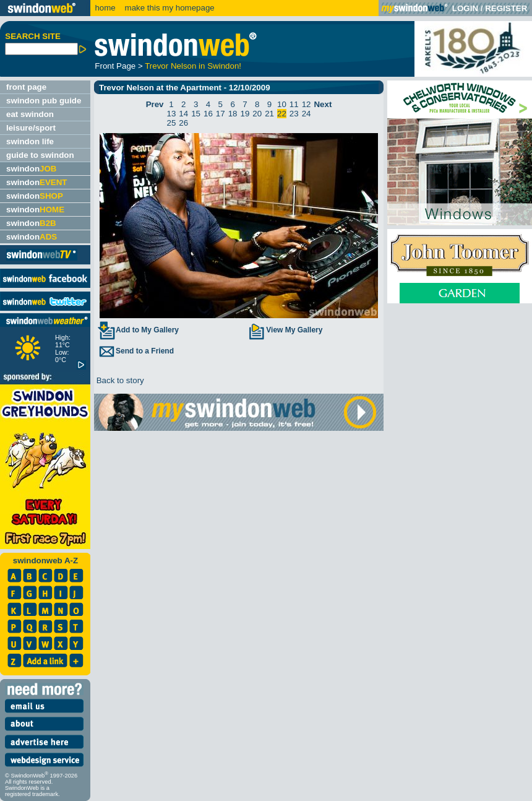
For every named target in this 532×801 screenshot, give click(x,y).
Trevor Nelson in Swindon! (193, 66)
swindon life (30, 141)
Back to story (119, 380)
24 (307, 114)
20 (257, 114)
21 (269, 114)
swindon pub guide (44, 101)
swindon (31, 169)
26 (183, 123)
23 (294, 114)
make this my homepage (169, 8)
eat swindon (30, 114)
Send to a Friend (135, 351)
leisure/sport (31, 128)
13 (172, 114)
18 (233, 114)
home (105, 8)
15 (196, 114)
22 (282, 114)
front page (26, 87)
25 (172, 123)
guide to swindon (40, 155)
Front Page (115, 66)
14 (183, 114)
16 (208, 114)
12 (307, 104)
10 (282, 104)
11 (294, 104)
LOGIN (465, 8)
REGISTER (506, 8)
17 (221, 114)
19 (245, 114)
